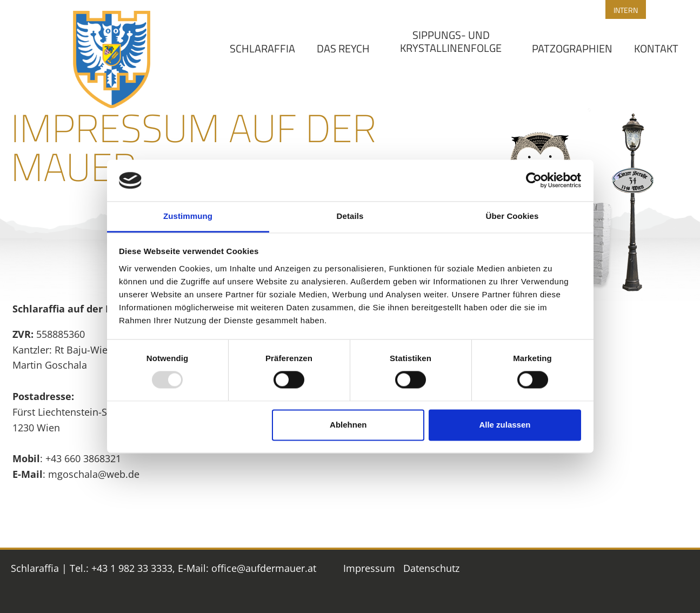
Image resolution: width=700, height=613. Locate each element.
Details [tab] (350, 216)
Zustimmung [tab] (188, 216)
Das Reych (343, 48)
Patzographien (572, 48)
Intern (626, 10)
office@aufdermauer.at (264, 568)
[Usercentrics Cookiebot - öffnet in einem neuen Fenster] (534, 181)
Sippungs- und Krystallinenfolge (451, 41)
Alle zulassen (505, 425)
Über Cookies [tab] (512, 216)
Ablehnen (348, 425)
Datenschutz (431, 568)
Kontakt (656, 48)
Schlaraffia (262, 48)
